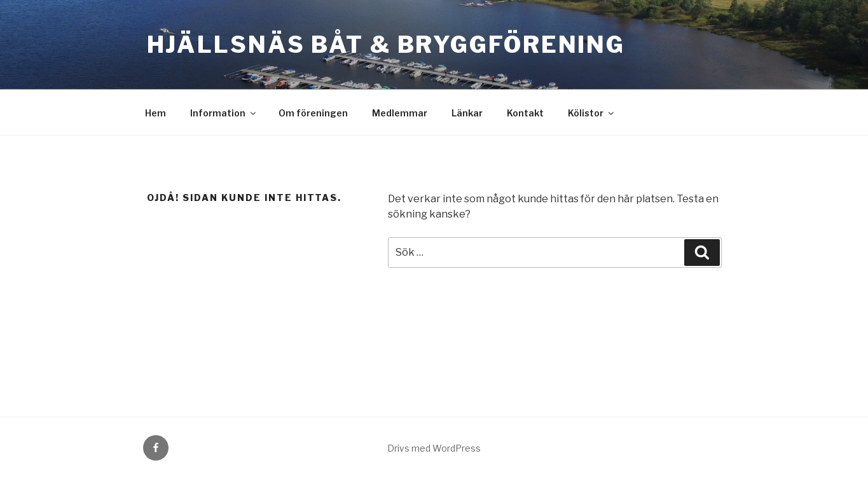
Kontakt (525, 113)
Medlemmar (400, 113)
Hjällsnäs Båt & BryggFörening (386, 45)
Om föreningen (313, 113)
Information (224, 113)
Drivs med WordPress (434, 448)
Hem (155, 113)
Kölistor (592, 113)
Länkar (467, 113)
